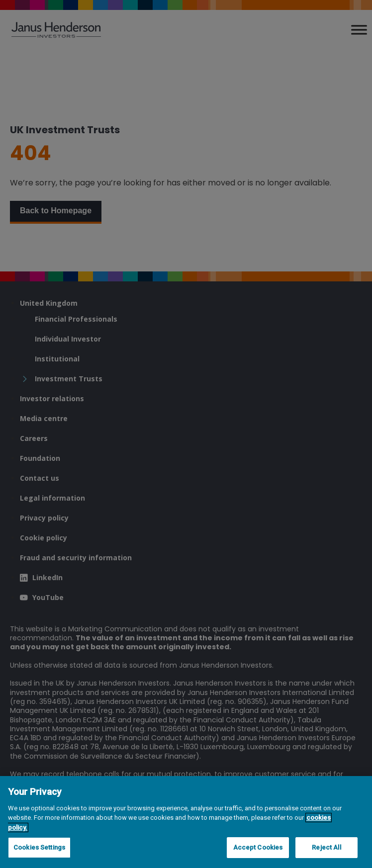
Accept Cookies (258, 847)
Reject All (326, 847)
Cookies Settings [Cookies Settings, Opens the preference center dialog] (39, 847)
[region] (186, 822)
